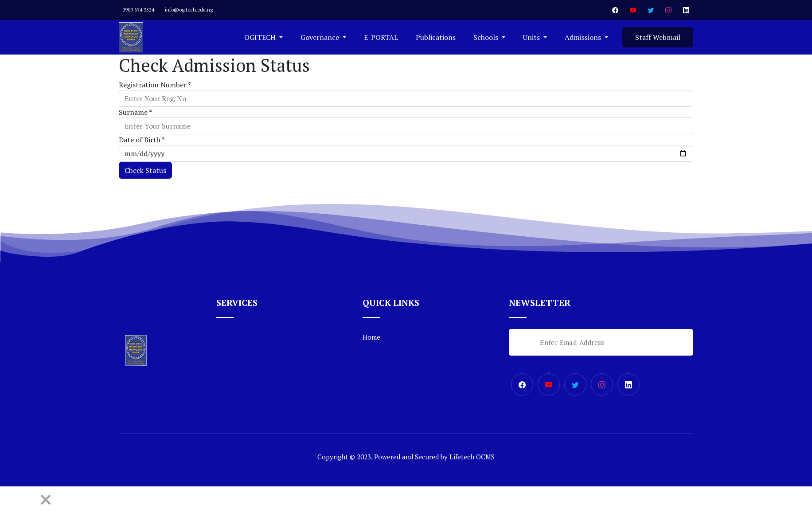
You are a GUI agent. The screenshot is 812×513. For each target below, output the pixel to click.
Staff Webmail (658, 37)
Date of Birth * (142, 140)
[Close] (46, 500)
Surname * (135, 112)
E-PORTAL (381, 37)
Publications (436, 37)
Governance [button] (321, 37)
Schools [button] (487, 37)
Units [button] (532, 37)
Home (371, 337)
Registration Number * (155, 85)
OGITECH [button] (261, 37)
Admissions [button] (584, 37)
